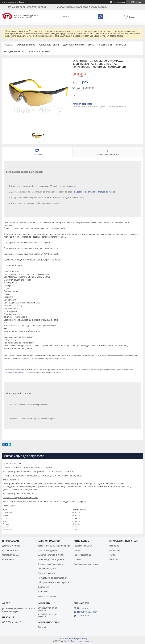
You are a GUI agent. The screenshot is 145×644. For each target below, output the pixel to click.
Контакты (120, 45)
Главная (9, 45)
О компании (105, 45)
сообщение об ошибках (15, 373)
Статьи (91, 45)
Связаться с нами (11, 555)
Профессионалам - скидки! (87, 564)
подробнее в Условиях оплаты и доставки (95, 192)
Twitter (112, 555)
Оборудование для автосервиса (53, 582)
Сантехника (43, 587)
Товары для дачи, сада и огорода (54, 546)
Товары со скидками (83, 546)
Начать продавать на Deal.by (13, 2)
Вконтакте (114, 546)
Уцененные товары (49, 45)
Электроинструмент (47, 550)
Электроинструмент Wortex (51, 555)
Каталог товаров (26, 45)
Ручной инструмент (47, 569)
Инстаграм (114, 550)
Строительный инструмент (51, 564)
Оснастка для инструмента (51, 559)
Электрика (43, 592)
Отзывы (77, 559)
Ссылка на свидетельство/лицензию (20, 498)
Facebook (114, 559)
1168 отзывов (119, 2)
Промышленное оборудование (53, 578)
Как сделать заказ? (15, 51)
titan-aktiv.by (83, 608)
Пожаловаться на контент (81, 641)
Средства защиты (46, 573)
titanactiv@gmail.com (87, 612)
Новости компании (39, 51)
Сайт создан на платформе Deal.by (73, 639)
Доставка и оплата (74, 45)
